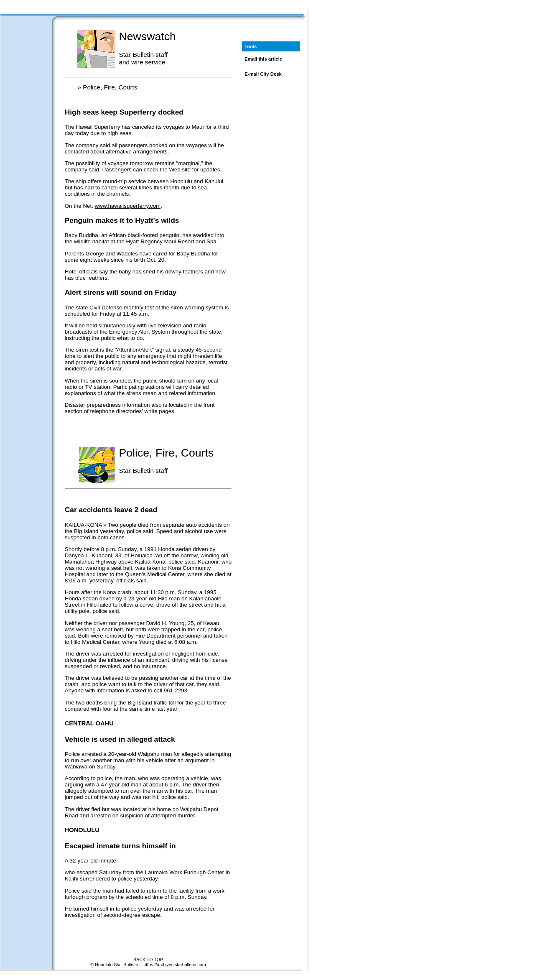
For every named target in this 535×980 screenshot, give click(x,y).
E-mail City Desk (263, 74)
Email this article (263, 59)
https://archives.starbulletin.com (175, 965)
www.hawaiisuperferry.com (128, 206)
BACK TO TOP (148, 960)
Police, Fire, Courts (110, 87)
